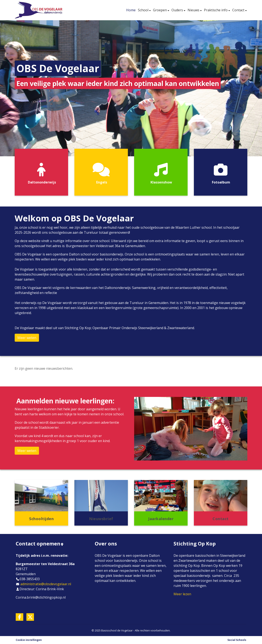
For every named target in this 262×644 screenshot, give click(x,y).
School (144, 10)
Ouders (178, 10)
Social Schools (237, 640)
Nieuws (194, 10)
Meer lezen (182, 594)
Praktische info (216, 10)
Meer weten (27, 338)
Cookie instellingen (29, 640)
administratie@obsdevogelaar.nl (46, 584)
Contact (239, 10)
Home (131, 10)
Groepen (160, 10)
